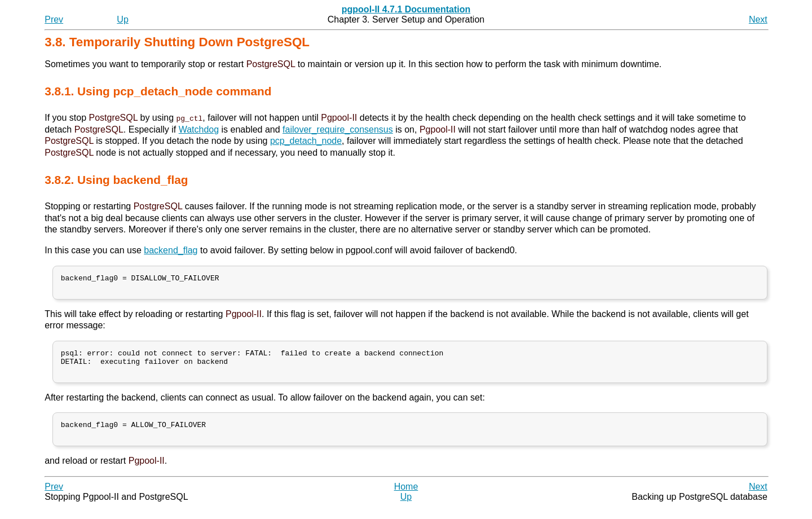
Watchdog (199, 129)
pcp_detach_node (306, 141)
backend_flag (171, 250)
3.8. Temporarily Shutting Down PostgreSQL (177, 42)
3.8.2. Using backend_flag (116, 180)
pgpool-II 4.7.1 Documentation (406, 9)
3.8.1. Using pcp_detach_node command (158, 91)
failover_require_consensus (338, 129)
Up (122, 19)
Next (758, 19)
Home (406, 499)
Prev (54, 19)
